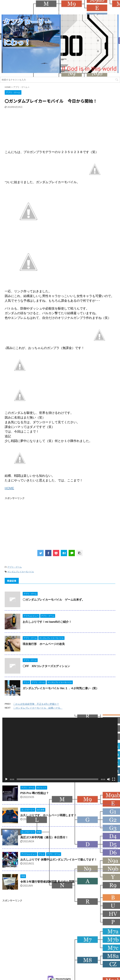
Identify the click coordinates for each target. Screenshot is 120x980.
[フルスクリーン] (114, 779)
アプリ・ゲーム (15, 567)
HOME (9, 488)
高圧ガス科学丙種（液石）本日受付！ (44, 837)
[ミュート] (109, 779)
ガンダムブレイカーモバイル (21, 572)
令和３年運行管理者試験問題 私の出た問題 (47, 882)
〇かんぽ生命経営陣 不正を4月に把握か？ (36, 704)
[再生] (6, 779)
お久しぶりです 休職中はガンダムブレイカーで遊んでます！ (59, 860)
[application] (60, 750)
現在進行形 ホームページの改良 (44, 644)
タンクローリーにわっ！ (60, 965)
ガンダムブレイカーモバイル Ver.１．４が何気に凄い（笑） (61, 688)
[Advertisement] (28, 129)
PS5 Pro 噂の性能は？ (35, 793)
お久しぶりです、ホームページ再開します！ (48, 815)
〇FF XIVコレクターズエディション (46, 666)
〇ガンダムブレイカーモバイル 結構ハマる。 (38, 708)
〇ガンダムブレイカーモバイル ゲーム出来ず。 (54, 600)
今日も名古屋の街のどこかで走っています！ (60, 972)
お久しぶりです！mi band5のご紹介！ (47, 622)
